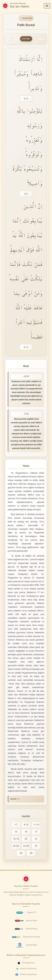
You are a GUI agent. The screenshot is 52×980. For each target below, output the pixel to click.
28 (21, 853)
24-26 (26, 846)
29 (31, 853)
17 (36, 832)
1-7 (16, 825)
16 (26, 832)
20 (26, 839)
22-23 (16, 846)
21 (36, 839)
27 (36, 846)
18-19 (16, 839)
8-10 (26, 825)
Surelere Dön (26, 18)
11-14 (36, 825)
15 (16, 832)
